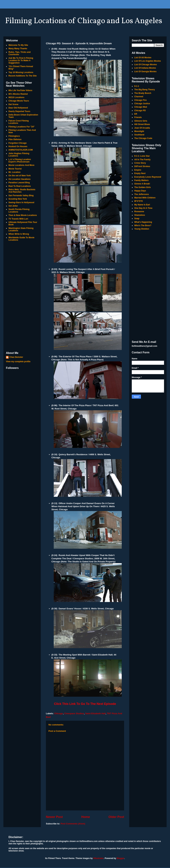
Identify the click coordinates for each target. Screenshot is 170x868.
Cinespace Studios (74, 713)
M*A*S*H (138, 201)
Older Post (116, 817)
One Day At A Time (143, 208)
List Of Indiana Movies (145, 68)
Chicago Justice (142, 104)
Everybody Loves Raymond (148, 177)
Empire (138, 170)
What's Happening (143, 222)
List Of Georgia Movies (145, 72)
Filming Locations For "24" (22, 127)
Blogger (120, 858)
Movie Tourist (15, 169)
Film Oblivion (15, 139)
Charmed (139, 97)
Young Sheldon (142, 229)
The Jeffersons (142, 194)
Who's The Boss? (143, 225)
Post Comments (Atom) (73, 824)
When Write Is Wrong (19, 234)
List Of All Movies (143, 58)
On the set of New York (20, 176)
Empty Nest (140, 173)
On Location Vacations (19, 179)
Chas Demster (16, 357)
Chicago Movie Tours (19, 101)
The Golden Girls (143, 187)
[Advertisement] (22, 297)
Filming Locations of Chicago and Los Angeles (84, 21)
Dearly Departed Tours (19, 111)
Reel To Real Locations (20, 186)
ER (136, 114)
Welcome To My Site (18, 45)
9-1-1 (137, 86)
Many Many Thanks (18, 49)
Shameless (140, 215)
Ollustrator (98, 858)
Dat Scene (13, 104)
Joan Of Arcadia (142, 128)
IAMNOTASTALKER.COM (21, 150)
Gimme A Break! (142, 184)
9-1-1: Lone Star (142, 156)
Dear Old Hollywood (18, 108)
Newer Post (54, 817)
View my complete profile (18, 362)
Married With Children (145, 198)
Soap (137, 218)
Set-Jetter (13, 206)
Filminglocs (14, 136)
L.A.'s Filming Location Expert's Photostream (20, 161)
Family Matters (141, 180)
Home (86, 817)
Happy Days (140, 191)
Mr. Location (15, 172)
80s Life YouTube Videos (20, 90)
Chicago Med (141, 107)
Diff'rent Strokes (142, 166)
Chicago (59, 713)
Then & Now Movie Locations (23, 215)
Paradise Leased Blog (19, 183)
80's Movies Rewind (18, 94)
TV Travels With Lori (18, 219)
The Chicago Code (143, 138)
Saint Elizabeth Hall (95, 713)
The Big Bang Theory (145, 90)
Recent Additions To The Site (23, 76)
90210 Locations (16, 97)
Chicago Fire (141, 100)
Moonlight (139, 131)
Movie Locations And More (21, 165)
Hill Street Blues (142, 124)
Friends (138, 117)
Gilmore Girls (141, 121)
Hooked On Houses (18, 146)
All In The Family (142, 160)
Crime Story (140, 163)
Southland (139, 135)
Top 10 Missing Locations (21, 72)
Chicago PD (140, 111)
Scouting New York (18, 199)
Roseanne (139, 212)
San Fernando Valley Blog (21, 196)
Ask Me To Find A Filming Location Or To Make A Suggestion (21, 61)
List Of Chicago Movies (146, 65)
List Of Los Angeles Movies (148, 61)
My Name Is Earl (142, 205)
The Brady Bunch (143, 93)
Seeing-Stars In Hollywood (21, 202)
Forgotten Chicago (18, 143)
